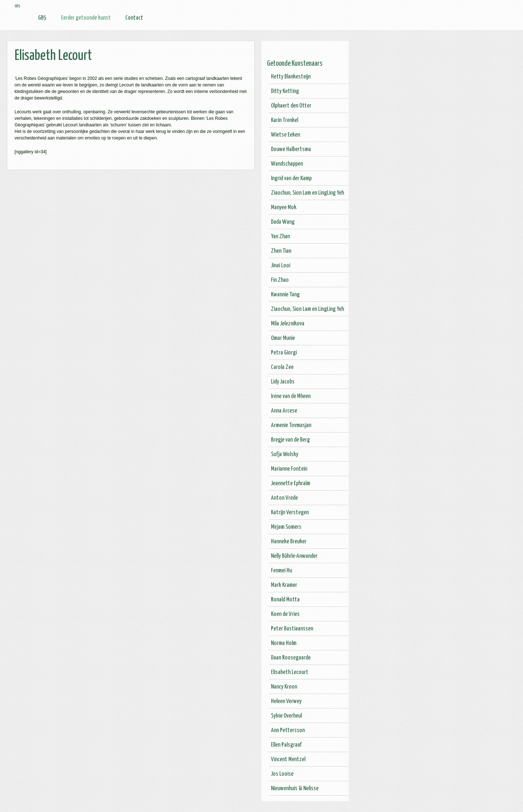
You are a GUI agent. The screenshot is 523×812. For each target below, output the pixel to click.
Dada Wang (283, 222)
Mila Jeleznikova (288, 324)
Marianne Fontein (289, 469)
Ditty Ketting (285, 91)
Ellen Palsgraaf (286, 745)
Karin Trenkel (285, 120)
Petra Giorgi (284, 353)
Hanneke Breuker (289, 542)
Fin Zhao (280, 280)
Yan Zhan (280, 237)
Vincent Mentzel (288, 760)
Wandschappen (287, 164)
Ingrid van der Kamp (291, 178)
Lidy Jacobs (283, 382)
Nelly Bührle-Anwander (294, 556)
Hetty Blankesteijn (291, 77)
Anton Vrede (284, 498)
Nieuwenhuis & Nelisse (295, 789)
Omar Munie (283, 338)
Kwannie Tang (285, 295)
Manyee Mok (284, 208)
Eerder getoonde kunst (86, 18)
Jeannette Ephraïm (291, 484)
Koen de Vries (285, 614)
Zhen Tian (281, 251)
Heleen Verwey (286, 701)
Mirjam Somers (286, 527)
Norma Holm (284, 643)
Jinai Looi (281, 266)
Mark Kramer (284, 585)
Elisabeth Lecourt (290, 672)
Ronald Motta (285, 600)
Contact (134, 18)
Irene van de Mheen (291, 396)
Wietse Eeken (285, 135)
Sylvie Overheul (286, 716)
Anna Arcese (284, 411)
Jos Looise (282, 774)
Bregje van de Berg (290, 440)
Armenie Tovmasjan (291, 425)
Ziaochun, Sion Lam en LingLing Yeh (307, 193)
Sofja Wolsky (285, 454)
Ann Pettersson (288, 730)
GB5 (42, 18)
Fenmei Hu (281, 571)
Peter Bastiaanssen (292, 629)
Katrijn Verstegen (290, 513)
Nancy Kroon (284, 687)
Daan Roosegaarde (291, 658)
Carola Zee (282, 367)
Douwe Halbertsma (291, 149)
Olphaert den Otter (291, 106)
